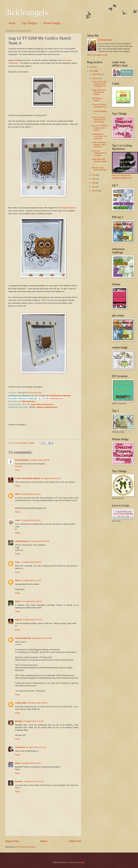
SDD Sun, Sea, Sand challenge (99, 169)
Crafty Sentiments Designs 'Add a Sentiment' (99, 145)
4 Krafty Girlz (13, 393)
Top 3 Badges (29, 23)
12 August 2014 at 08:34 (39, 460)
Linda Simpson (22, 541)
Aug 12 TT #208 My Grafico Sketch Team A (100, 128)
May (94, 183)
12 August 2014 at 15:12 (31, 494)
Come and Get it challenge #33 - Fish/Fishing (99, 120)
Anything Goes (37, 393)
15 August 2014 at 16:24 (31, 763)
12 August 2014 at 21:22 (31, 580)
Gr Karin (19, 466)
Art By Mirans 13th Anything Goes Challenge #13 (99, 84)
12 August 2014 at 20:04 (31, 562)
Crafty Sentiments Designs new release (99, 92)
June (94, 179)
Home (12, 23)
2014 (92, 71)
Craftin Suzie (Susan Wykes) (28, 478)
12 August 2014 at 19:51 (31, 520)
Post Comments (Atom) (26, 847)
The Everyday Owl (23, 638)
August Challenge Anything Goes (42, 404)
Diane (18, 580)
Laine (18, 520)
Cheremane (20, 747)
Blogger (82, 862)
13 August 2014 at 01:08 (42, 638)
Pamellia (19, 781)
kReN (17, 494)
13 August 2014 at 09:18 (37, 703)
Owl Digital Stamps (67, 208)
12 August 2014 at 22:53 (32, 620)
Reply (17, 470)
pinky (18, 763)
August (95, 78)
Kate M (18, 620)
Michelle (19, 721)
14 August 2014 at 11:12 (36, 747)
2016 (92, 67)
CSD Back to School (97, 99)
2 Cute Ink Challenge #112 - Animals (99, 153)
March (95, 191)
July (94, 175)
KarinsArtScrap (22, 460)
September (97, 74)
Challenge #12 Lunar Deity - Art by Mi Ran (99, 136)
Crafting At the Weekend (19, 396)
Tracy (18, 562)
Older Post (75, 841)
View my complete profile (97, 55)
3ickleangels (27, 12)
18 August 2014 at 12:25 (33, 781)
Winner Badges (52, 23)
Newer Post (12, 841)
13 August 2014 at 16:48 (33, 721)
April (94, 187)
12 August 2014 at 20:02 (39, 541)
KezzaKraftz (107, 40)
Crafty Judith (21, 703)
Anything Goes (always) (60, 396)
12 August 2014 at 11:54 (51, 478)
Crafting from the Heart (18, 407)
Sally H (18, 601)
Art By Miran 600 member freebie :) (99, 161)
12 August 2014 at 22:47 (32, 601)
